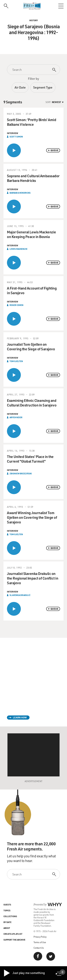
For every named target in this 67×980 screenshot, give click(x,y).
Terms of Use (40, 942)
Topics (7, 910)
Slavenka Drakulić (20, 595)
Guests (7, 905)
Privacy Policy (40, 937)
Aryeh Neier (16, 417)
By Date (7, 922)
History (34, 20)
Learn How (20, 717)
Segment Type (43, 87)
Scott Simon (16, 137)
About (7, 928)
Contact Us (39, 948)
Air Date (20, 87)
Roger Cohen (16, 305)
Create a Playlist (13, 934)
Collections (10, 916)
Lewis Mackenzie (18, 249)
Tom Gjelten (16, 361)
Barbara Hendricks (20, 193)
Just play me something (24, 973)
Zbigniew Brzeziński (21, 473)
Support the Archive (14, 940)
